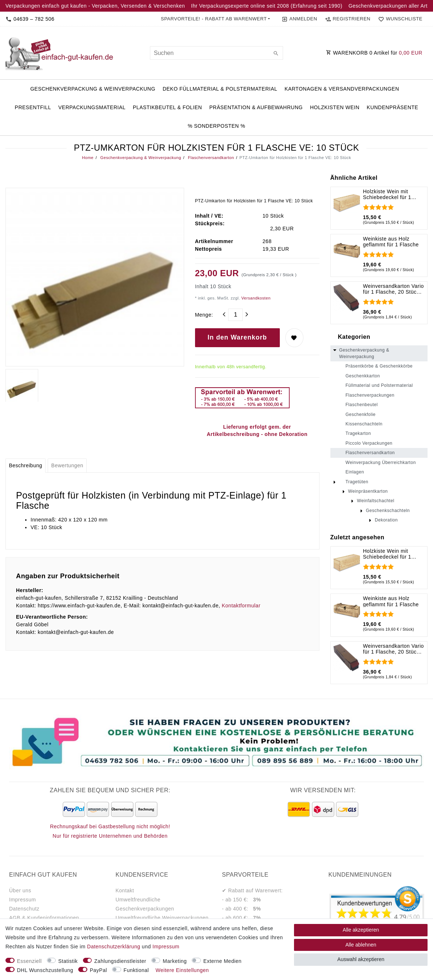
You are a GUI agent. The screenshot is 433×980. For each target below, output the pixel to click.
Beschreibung (25, 465)
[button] (216, 19)
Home (88, 158)
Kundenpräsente (393, 107)
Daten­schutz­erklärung (114, 947)
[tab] (25, 466)
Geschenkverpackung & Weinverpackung (93, 89)
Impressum (23, 900)
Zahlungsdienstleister (120, 961)
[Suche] (276, 54)
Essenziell (29, 961)
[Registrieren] (347, 19)
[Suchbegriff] (217, 53)
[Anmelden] (299, 19)
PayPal (98, 970)
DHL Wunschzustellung (45, 970)
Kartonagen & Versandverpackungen (342, 89)
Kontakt (125, 890)
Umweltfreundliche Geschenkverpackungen (145, 904)
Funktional (136, 970)
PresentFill (33, 107)
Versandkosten (255, 298)
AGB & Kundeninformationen (44, 918)
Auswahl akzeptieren (361, 959)
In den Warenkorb (237, 337)
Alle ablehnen (361, 945)
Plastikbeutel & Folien (167, 107)
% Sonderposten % (216, 126)
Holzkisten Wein (335, 107)
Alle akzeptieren (361, 930)
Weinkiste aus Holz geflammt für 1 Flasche (391, 242)
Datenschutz (24, 909)
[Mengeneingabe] (235, 315)
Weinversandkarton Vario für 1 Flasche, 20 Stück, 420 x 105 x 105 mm (394, 289)
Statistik (68, 961)
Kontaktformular (241, 606)
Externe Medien (223, 961)
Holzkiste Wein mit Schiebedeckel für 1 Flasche (387, 194)
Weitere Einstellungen (182, 970)
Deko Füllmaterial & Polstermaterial (220, 89)
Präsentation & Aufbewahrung (256, 107)
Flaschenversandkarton (210, 158)
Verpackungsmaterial (92, 107)
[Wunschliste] (399, 19)
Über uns (20, 890)
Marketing (175, 961)
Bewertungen (67, 465)
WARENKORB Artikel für (374, 53)
